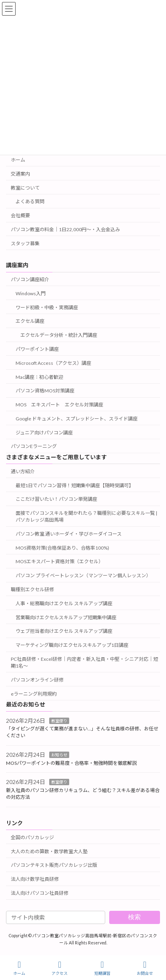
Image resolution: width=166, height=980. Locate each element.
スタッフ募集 (25, 243)
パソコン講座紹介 (30, 279)
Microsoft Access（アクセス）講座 (53, 363)
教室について (25, 188)
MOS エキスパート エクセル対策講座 (59, 405)
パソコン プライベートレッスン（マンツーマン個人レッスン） (83, 575)
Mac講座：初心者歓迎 (39, 377)
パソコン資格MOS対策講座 (45, 391)
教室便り (59, 720)
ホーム (18, 160)
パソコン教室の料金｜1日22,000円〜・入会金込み (65, 229)
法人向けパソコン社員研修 (40, 893)
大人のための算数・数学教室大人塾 (49, 851)
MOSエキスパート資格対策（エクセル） (59, 561)
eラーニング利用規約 (34, 694)
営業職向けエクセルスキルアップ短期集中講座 (66, 617)
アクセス (60, 968)
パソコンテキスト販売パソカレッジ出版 (54, 865)
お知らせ (59, 755)
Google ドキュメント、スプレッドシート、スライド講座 (77, 419)
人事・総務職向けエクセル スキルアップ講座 (64, 603)
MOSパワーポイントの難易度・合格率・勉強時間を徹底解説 (71, 763)
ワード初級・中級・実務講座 (47, 307)
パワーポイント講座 (37, 349)
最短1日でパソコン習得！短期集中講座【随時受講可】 (75, 485)
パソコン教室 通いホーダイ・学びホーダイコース (69, 534)
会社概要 (20, 215)
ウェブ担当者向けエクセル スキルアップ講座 (64, 631)
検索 (134, 917)
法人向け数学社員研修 (35, 879)
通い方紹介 (23, 471)
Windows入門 (31, 293)
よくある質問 (30, 201)
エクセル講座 (30, 321)
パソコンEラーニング (34, 446)
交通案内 (20, 174)
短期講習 (102, 968)
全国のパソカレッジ (32, 837)
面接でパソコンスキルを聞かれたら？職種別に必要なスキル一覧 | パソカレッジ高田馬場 (86, 516)
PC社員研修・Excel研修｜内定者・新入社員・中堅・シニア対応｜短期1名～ (84, 662)
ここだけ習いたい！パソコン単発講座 (56, 499)
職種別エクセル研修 (32, 589)
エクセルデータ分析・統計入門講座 (59, 335)
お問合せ (145, 968)
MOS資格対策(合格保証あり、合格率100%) (62, 548)
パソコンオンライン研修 (37, 680)
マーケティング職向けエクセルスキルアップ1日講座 (72, 645)
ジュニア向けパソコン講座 (44, 433)
